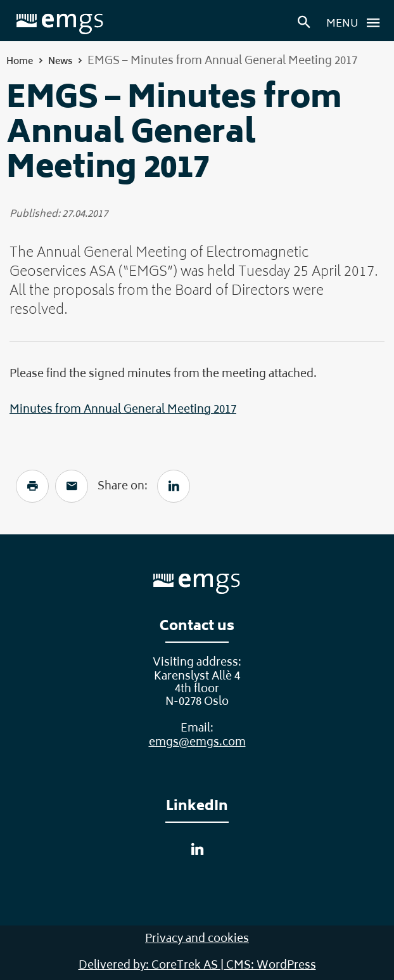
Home (20, 62)
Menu (357, 23)
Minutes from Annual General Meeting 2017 (123, 410)
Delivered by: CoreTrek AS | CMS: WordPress (197, 966)
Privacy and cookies (197, 939)
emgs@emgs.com (197, 743)
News (60, 62)
